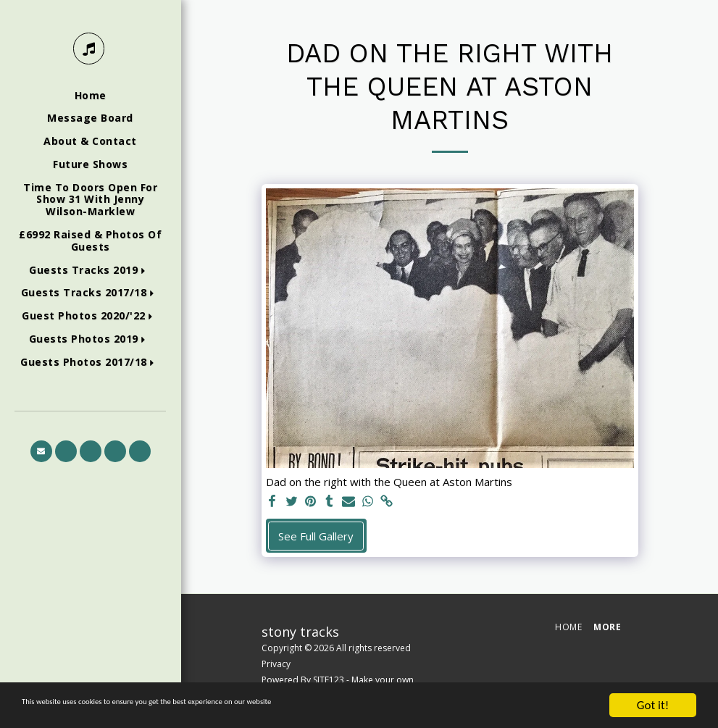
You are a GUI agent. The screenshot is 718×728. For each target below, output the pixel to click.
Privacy (276, 664)
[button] (90, 271)
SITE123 (329, 680)
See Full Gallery (316, 536)
